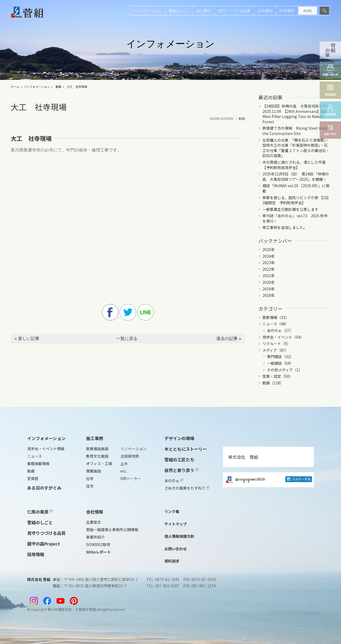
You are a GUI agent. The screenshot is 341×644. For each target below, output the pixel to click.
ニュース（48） (276, 324)
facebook (110, 312)
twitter (128, 312)
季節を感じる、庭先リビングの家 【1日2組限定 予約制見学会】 (296, 200)
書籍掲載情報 (38, 463)
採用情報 (287, 11)
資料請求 (172, 561)
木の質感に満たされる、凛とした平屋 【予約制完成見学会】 (296, 165)
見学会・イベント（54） (283, 337)
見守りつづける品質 (234, 11)
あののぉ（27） (280, 330)
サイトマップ (176, 524)
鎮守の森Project (44, 544)
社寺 (90, 478)
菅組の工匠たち (179, 460)
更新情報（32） (276, 317)
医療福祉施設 (97, 449)
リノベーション (133, 449)
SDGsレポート (98, 552)
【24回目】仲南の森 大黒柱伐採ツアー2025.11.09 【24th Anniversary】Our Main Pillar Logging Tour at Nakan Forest (296, 114)
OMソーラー (131, 478)
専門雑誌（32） (280, 356)
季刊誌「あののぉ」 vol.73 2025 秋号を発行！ (295, 218)
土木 (124, 463)
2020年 (269, 282)
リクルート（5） (277, 343)
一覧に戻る (127, 339)
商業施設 (94, 471)
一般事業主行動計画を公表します (290, 209)
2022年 (269, 269)
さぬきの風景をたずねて (187, 488)
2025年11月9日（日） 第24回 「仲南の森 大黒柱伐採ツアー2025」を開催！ (296, 177)
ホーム (15, 87)
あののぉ (174, 481)
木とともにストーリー (186, 449)
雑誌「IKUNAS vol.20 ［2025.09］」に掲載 (296, 188)
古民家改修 (130, 456)
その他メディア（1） (285, 370)
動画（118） (273, 383)
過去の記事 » (229, 339)
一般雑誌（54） (280, 363)
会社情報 (265, 11)
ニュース (34, 456)
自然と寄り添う (181, 470)
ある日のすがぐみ (44, 488)
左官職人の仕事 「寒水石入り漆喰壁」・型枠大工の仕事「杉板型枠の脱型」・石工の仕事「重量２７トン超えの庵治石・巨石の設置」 (296, 148)
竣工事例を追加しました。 (285, 227)
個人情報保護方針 (179, 536)
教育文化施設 (97, 456)
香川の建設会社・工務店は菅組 (72, 609)
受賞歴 (33, 478)
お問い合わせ (176, 549)
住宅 (90, 486)
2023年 (269, 262)
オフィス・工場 (99, 463)
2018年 (269, 295)
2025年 (269, 249)
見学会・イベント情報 (46, 449)
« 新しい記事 (27, 339)
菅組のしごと (179, 11)
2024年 (269, 256)
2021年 (269, 276)
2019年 (269, 289)
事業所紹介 (95, 537)
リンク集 (172, 511)
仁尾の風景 (40, 512)
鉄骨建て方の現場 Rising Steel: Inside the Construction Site (296, 131)
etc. (124, 471)
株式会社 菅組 (243, 457)
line (145, 312)
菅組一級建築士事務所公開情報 (112, 530)
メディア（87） (276, 350)
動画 (58, 87)
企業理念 (94, 522)
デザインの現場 (179, 438)
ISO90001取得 (98, 544)
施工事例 (204, 11)
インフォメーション (147, 11)
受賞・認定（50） (278, 376)
